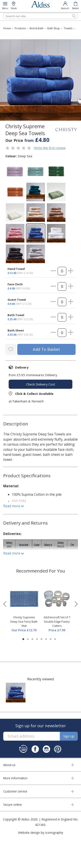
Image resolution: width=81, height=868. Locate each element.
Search (3, 13)
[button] (23, 639)
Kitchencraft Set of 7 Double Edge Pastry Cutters (57, 621)
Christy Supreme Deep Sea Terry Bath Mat (24, 621)
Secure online (13, 805)
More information (15, 778)
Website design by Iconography (41, 833)
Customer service (15, 791)
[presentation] (5, 604)
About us (9, 765)
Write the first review (50, 148)
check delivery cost (41, 384)
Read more (13, 506)
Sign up (69, 736)
